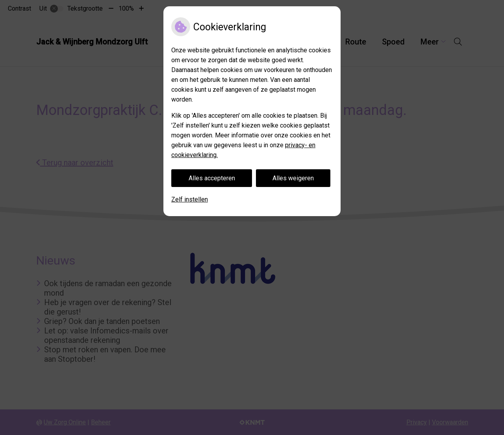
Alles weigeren (293, 178)
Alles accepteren (212, 178)
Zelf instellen (190, 199)
